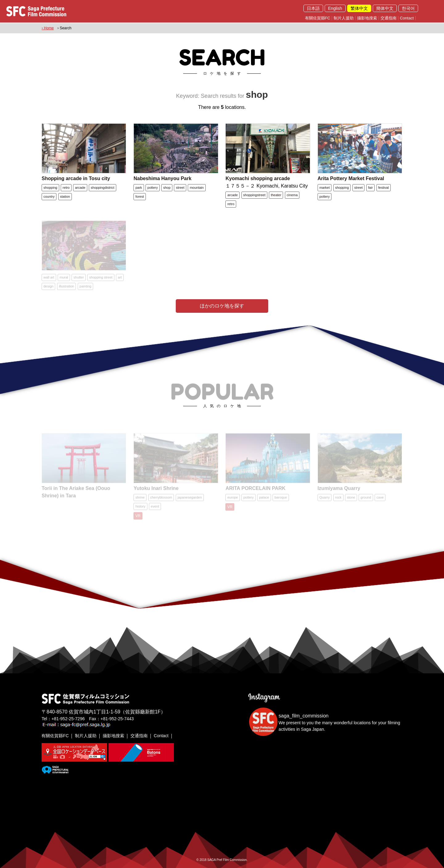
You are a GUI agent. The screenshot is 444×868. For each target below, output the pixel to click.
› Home (48, 28)
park (139, 187)
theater (276, 195)
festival (384, 187)
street (180, 187)
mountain (197, 187)
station (65, 196)
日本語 (313, 8)
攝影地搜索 (367, 18)
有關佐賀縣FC (318, 18)
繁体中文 (359, 8)
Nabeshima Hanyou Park (162, 178)
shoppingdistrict (102, 187)
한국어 (408, 8)
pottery (153, 187)
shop (167, 187)
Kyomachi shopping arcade (258, 178)
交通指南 (388, 18)
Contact (407, 18)
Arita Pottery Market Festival (351, 178)
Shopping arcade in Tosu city (76, 178)
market (325, 187)
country (49, 196)
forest (140, 196)
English (335, 8)
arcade (80, 187)
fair (370, 187)
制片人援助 (344, 18)
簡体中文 (385, 8)
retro (66, 187)
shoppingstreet (254, 195)
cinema (292, 195)
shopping (50, 187)
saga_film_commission (304, 715)
